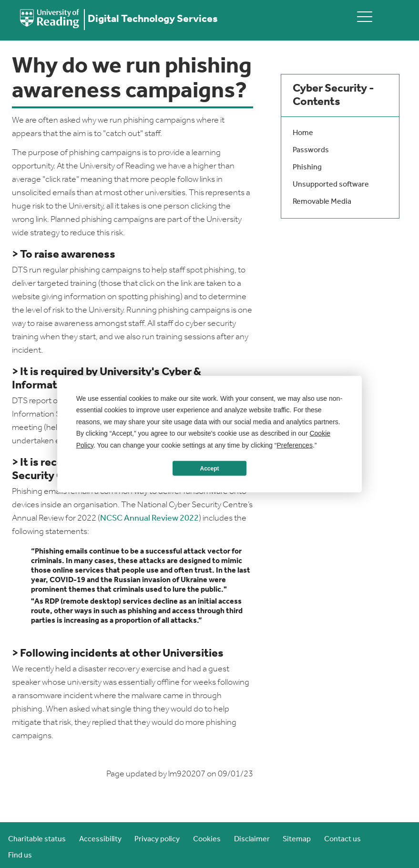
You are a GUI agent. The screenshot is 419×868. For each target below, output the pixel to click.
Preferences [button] (294, 445)
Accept (209, 468)
